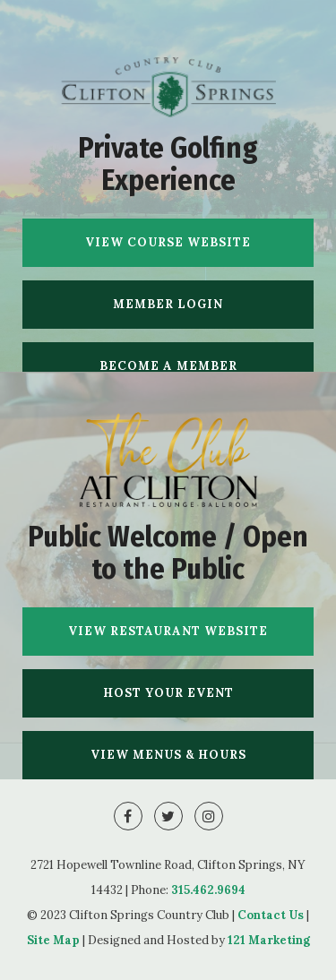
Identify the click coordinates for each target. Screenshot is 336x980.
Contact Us (271, 915)
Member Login (168, 304)
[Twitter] (168, 816)
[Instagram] (209, 816)
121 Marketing (269, 940)
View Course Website (168, 242)
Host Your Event (168, 693)
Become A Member (168, 366)
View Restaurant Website (168, 631)
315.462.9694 (208, 890)
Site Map (53, 940)
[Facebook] (128, 816)
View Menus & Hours (168, 755)
